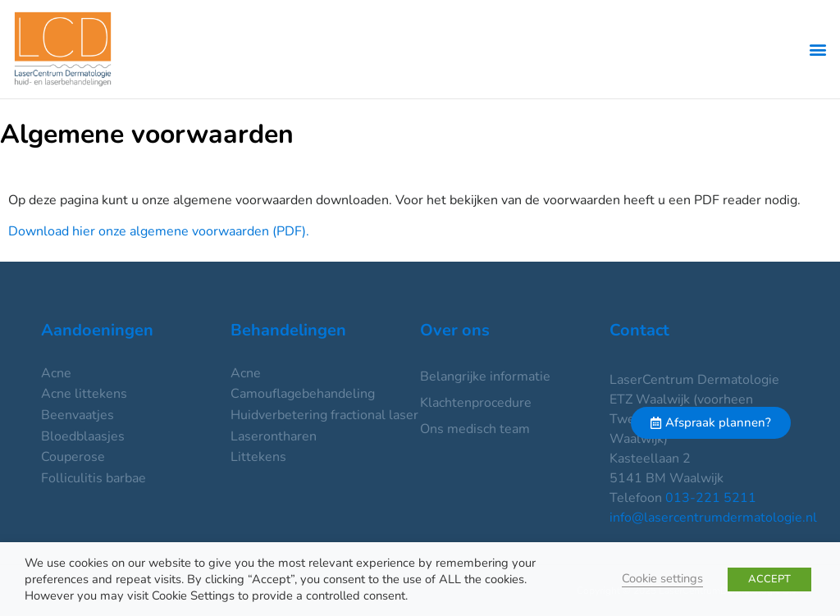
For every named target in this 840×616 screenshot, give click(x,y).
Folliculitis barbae (94, 478)
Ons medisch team (475, 429)
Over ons (455, 330)
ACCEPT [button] (769, 579)
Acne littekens (84, 394)
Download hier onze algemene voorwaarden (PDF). (159, 231)
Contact (639, 330)
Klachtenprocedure (476, 403)
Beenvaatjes (78, 415)
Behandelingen (288, 330)
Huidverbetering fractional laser (324, 415)
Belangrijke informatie (485, 376)
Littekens (258, 457)
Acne (56, 373)
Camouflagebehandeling (303, 394)
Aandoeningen (97, 330)
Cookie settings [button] (662, 578)
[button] (818, 50)
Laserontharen (274, 436)
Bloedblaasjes (83, 436)
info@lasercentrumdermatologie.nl (713, 518)
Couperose (73, 457)
